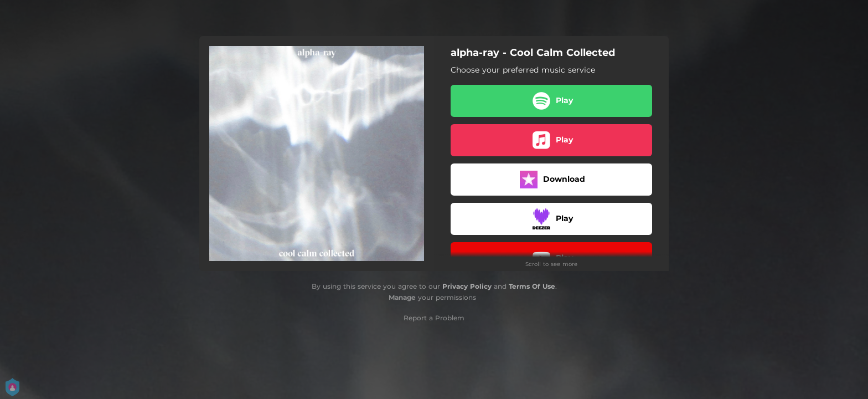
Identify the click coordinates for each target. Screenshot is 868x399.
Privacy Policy (467, 286)
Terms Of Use (532, 286)
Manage (402, 297)
